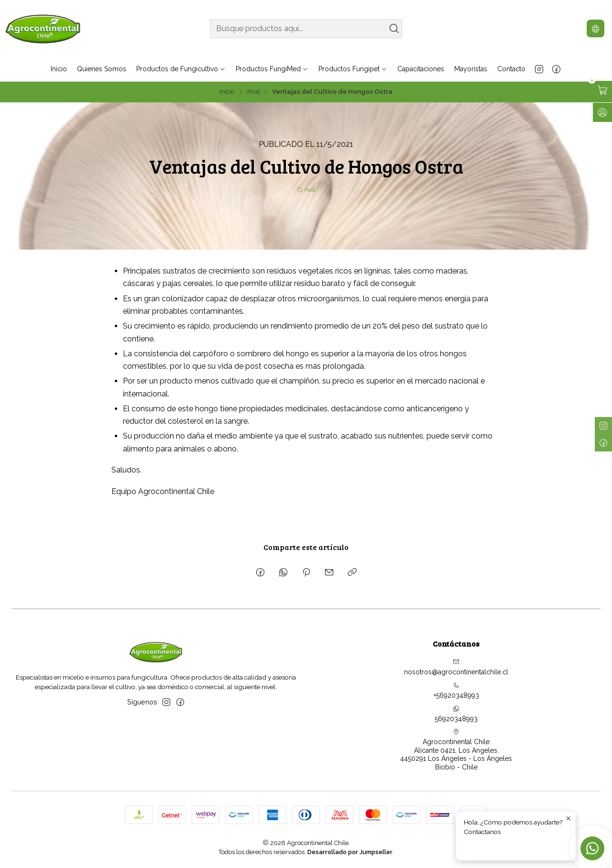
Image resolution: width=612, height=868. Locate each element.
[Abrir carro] (602, 90)
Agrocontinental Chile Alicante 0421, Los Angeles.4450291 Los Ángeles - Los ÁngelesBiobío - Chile (456, 750)
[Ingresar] (602, 112)
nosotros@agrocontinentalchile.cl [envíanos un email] (456, 667)
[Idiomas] (596, 28)
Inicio (227, 92)
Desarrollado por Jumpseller (350, 852)
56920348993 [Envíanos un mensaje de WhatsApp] (456, 714)
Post (253, 92)
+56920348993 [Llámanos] (456, 691)
